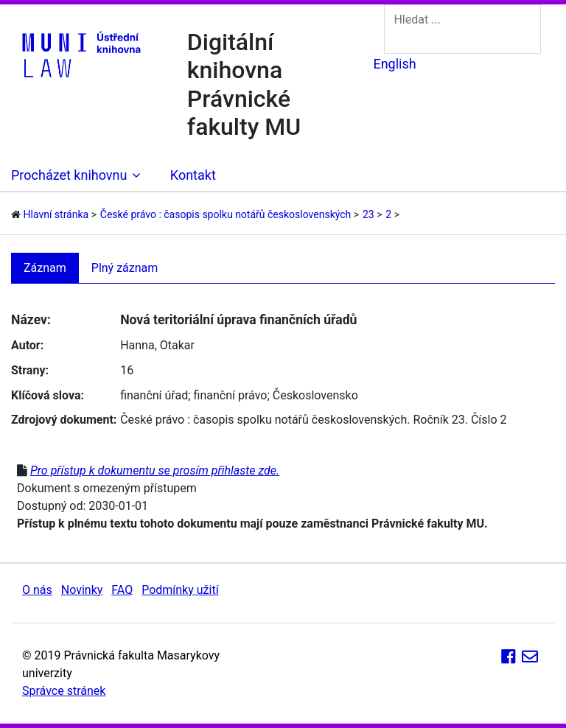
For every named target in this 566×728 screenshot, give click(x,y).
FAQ (122, 590)
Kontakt (193, 175)
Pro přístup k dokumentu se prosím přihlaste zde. (155, 470)
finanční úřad (154, 395)
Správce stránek (64, 691)
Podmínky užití (180, 590)
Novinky (82, 590)
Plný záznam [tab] (125, 268)
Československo (315, 395)
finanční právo (231, 395)
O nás (37, 590)
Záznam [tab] (45, 268)
